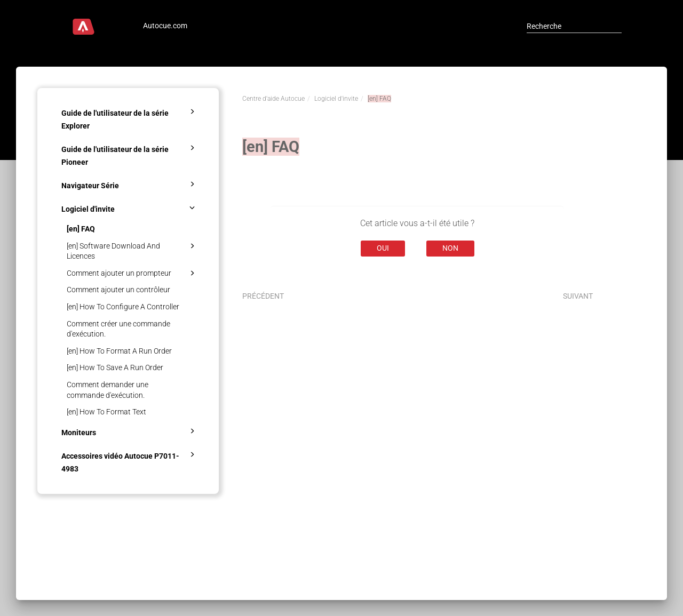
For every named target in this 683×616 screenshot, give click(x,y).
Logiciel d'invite (130, 207)
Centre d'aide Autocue (273, 99)
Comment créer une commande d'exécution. (118, 329)
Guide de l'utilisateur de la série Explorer (130, 118)
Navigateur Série (130, 184)
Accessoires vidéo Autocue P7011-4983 (130, 461)
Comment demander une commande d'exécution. (108, 390)
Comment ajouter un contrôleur (118, 290)
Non (450, 248)
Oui (383, 248)
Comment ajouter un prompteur (132, 273)
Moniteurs (130, 431)
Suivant (578, 296)
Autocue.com (165, 26)
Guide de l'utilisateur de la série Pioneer (130, 154)
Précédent (263, 296)
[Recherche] (574, 26)
